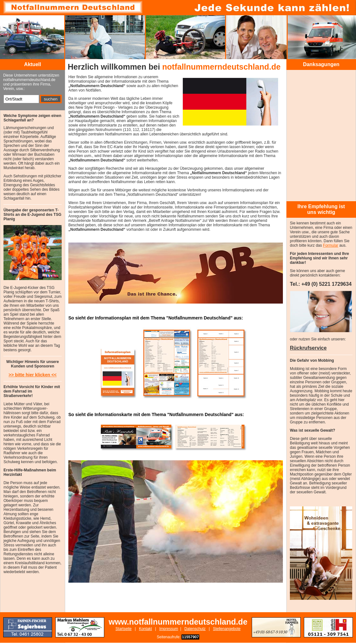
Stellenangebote (227, 629)
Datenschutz (195, 629)
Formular (331, 245)
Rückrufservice (308, 348)
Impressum (169, 629)
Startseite (123, 629)
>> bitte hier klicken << (33, 375)
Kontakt (145, 629)
